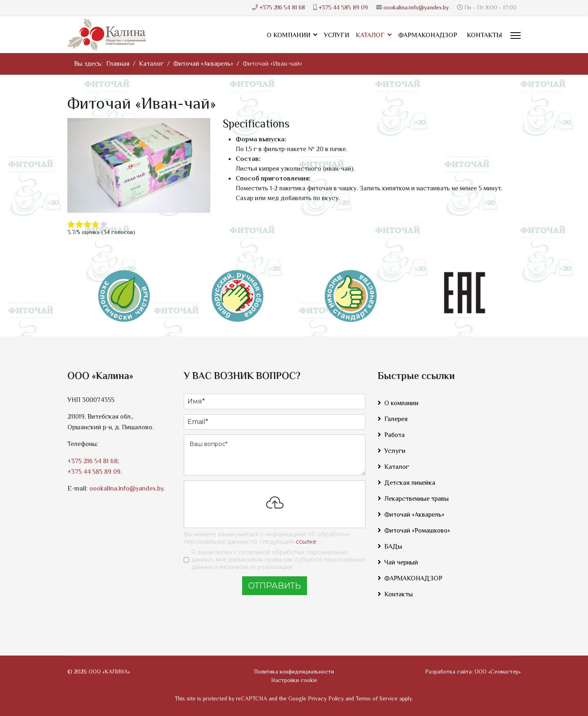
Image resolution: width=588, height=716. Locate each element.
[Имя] (275, 401)
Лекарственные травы (416, 499)
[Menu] (516, 36)
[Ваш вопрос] (275, 455)
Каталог (370, 36)
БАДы (393, 547)
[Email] (275, 422)
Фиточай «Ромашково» (417, 531)
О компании (288, 36)
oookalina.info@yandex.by (416, 8)
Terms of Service (377, 699)
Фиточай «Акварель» (414, 515)
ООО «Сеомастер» (498, 672)
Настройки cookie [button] (294, 681)
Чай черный (401, 563)
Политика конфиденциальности (294, 672)
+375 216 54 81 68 (282, 8)
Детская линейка (410, 483)
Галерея (396, 420)
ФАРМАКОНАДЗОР (428, 36)
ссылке (306, 542)
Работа (394, 436)
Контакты (484, 36)
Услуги (336, 36)
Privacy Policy (326, 699)
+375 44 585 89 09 (343, 8)
